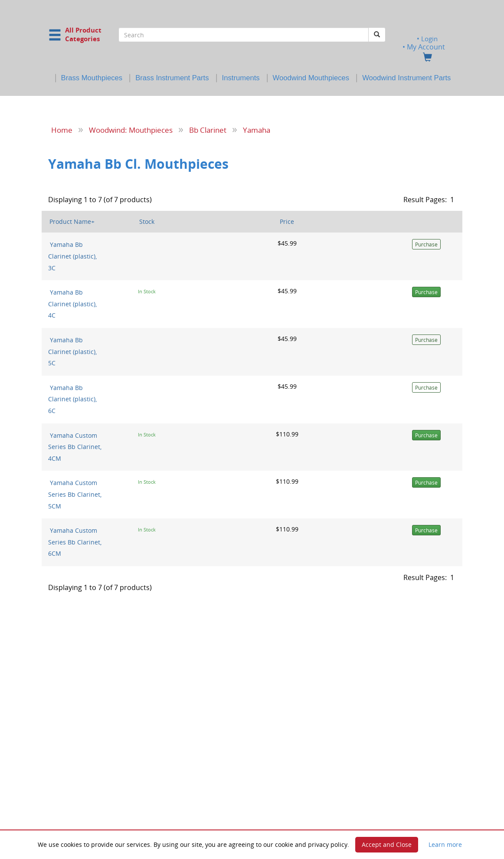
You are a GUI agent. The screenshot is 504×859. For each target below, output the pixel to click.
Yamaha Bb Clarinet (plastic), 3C (72, 256)
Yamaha (257, 130)
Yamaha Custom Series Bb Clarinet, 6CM (75, 542)
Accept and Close (387, 844)
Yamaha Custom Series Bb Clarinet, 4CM (75, 446)
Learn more (445, 844)
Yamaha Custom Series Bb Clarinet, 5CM (75, 494)
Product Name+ (72, 221)
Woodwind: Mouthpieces (131, 130)
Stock (147, 221)
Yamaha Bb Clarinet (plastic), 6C (72, 399)
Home (62, 130)
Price (287, 221)
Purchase (426, 244)
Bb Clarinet (208, 130)
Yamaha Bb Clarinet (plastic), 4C (72, 304)
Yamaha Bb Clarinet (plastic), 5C (72, 351)
